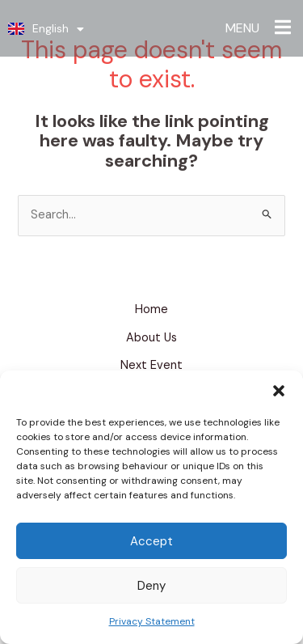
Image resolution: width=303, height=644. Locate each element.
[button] (279, 391)
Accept (151, 541)
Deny (151, 586)
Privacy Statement (152, 621)
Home (151, 309)
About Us (151, 338)
